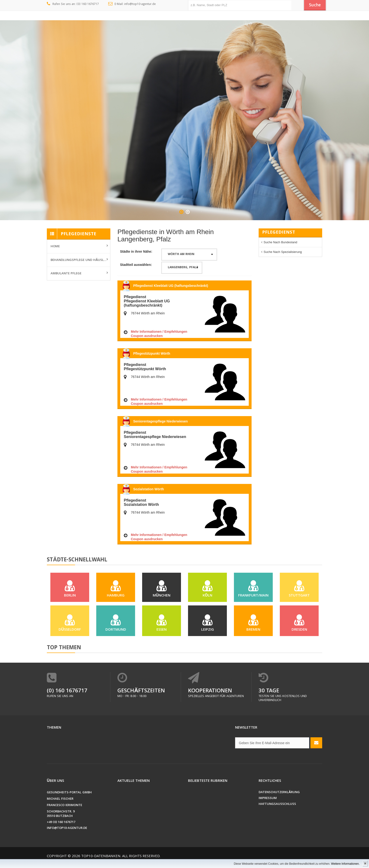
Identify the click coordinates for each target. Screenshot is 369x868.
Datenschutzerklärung (279, 797)
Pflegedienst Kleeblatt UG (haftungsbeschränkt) (171, 286)
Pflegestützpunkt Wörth (152, 353)
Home (55, 247)
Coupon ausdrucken (147, 336)
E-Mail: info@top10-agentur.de (132, 4)
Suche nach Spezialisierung (283, 252)
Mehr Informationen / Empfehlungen (159, 332)
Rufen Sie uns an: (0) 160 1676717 (73, 4)
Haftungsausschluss (277, 809)
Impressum (268, 803)
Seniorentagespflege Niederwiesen (160, 421)
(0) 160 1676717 (67, 696)
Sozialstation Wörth (149, 489)
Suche (314, 5)
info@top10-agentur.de (67, 833)
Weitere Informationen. (345, 864)
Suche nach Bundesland (280, 242)
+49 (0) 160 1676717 (61, 827)
